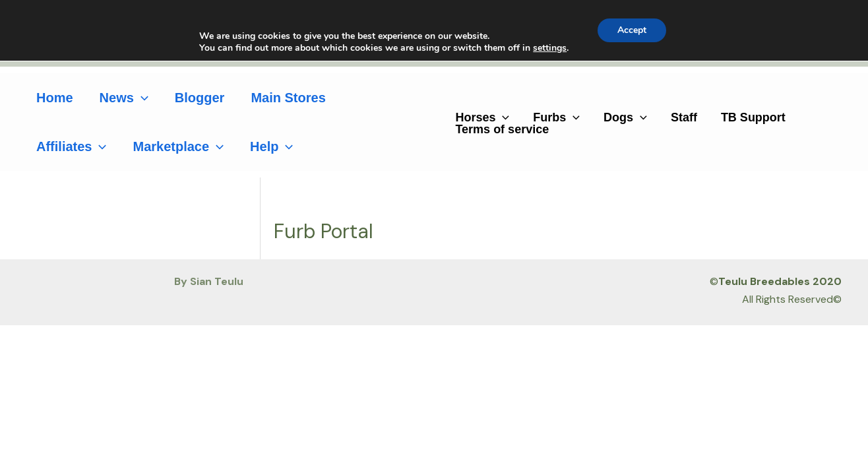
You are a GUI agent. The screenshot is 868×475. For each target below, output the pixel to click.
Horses (482, 117)
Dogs (625, 117)
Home (55, 98)
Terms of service (502, 129)
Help (271, 146)
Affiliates (71, 146)
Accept (632, 30)
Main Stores (288, 98)
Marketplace (178, 146)
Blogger (200, 98)
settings (550, 48)
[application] (141, 98)
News (124, 98)
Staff (684, 117)
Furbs (556, 117)
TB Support (753, 117)
